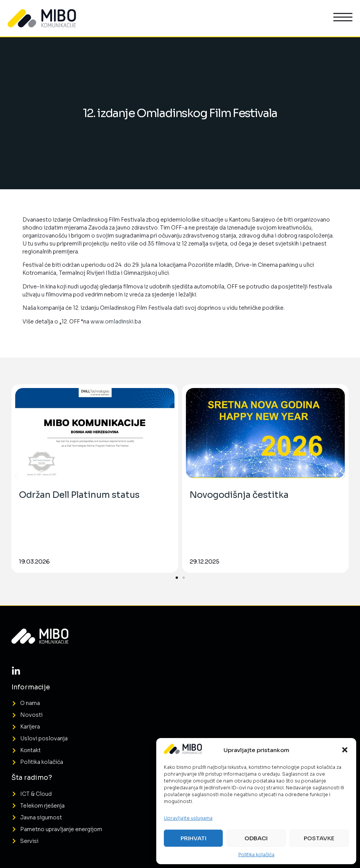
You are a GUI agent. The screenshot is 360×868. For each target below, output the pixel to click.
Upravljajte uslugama (188, 818)
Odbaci (256, 838)
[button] (345, 750)
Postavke (319, 838)
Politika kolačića (256, 855)
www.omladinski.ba (116, 322)
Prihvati (193, 838)
